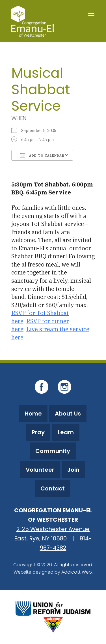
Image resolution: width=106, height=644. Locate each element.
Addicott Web (77, 572)
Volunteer (40, 470)
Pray (38, 432)
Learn (66, 432)
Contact (53, 488)
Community (53, 451)
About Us (68, 414)
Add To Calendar (42, 155)
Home (33, 414)
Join (73, 470)
